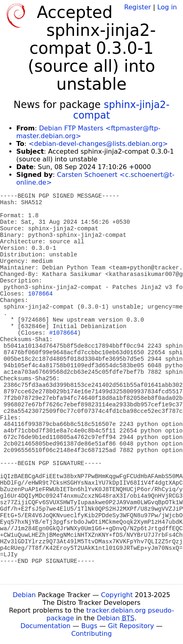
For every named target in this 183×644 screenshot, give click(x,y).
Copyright (117, 595)
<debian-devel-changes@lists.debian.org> (98, 144)
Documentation (45, 626)
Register (137, 7)
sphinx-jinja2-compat (121, 110)
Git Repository (131, 626)
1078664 (40, 294)
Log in (167, 7)
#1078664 (63, 333)
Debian (24, 595)
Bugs (89, 626)
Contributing (91, 634)
